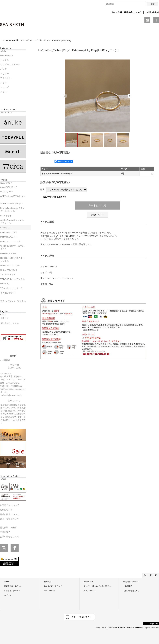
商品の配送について (9, 514)
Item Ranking (49, 591)
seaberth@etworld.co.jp (11, 395)
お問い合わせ (153, 12)
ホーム (7, 582)
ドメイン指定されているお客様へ (97, 586)
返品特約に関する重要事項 (55, 197)
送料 (120, 12)
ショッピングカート (12, 591)
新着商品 (48, 582)
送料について (6, 510)
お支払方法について (9, 505)
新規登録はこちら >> (10, 323)
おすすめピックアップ (53, 586)
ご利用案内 (5, 532)
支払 (113, 12)
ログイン (5, 318)
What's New (89, 582)
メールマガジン (90, 591)
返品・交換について (9, 519)
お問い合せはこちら (9, 537)
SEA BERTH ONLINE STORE (128, 628)
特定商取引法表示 (8, 528)
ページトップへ (152, 575)
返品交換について (132, 12)
